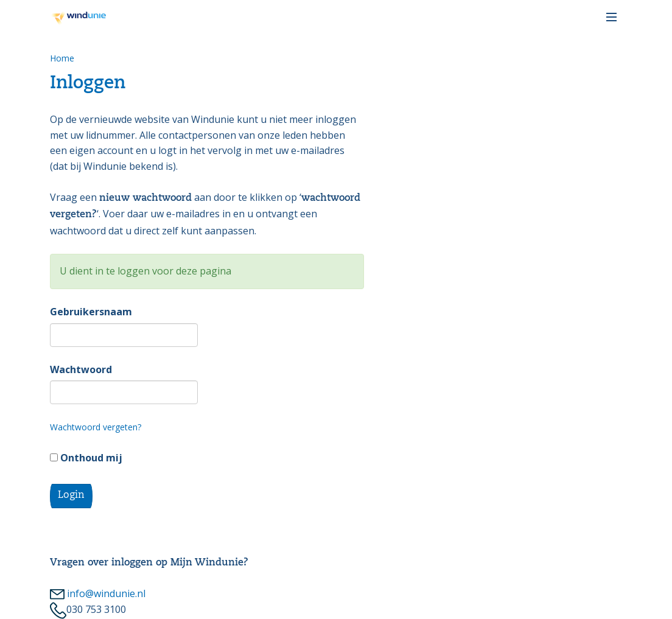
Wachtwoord (81, 369)
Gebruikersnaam (91, 312)
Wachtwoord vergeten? (96, 427)
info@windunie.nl (98, 593)
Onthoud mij (86, 458)
